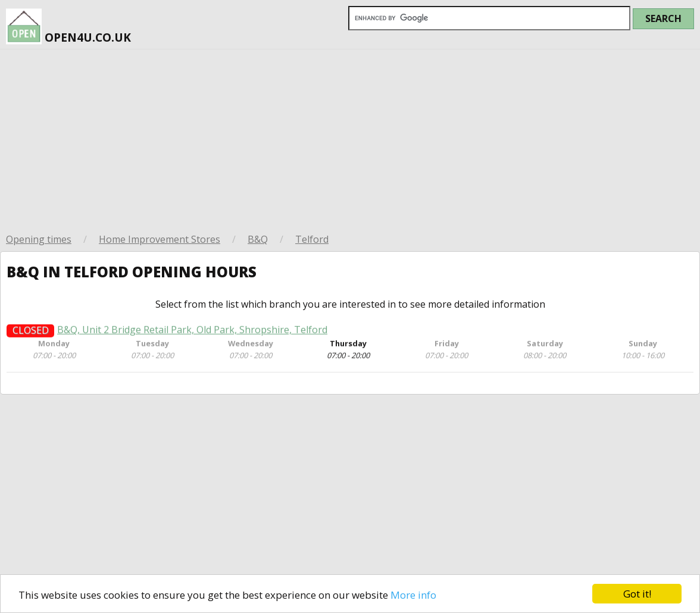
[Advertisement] (350, 139)
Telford (312, 239)
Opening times (39, 239)
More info (413, 595)
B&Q (258, 239)
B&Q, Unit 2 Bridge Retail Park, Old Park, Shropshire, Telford (192, 332)
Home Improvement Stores (160, 239)
